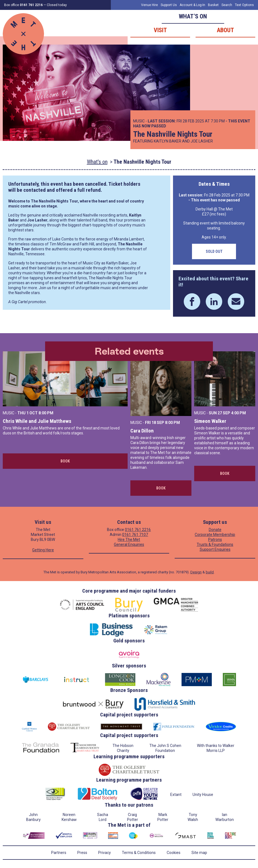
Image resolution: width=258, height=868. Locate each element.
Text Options (244, 5)
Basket (213, 5)
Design (196, 572)
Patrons (215, 540)
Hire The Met (129, 540)
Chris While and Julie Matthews (37, 421)
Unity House (203, 795)
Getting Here (43, 550)
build (210, 572)
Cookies (174, 853)
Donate (215, 530)
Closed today (57, 5)
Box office (23, 5)
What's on (97, 162)
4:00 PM (238, 413)
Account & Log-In (192, 5)
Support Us (169, 5)
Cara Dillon (142, 431)
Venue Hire (149, 5)
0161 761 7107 (135, 535)
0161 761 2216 (138, 530)
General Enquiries (129, 544)
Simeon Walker (210, 421)
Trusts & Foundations (215, 544)
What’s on (193, 16)
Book (65, 461)
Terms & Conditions (139, 853)
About (225, 30)
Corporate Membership (215, 535)
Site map (199, 853)
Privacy (105, 853)
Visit (160, 30)
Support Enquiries (215, 549)
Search (227, 5)
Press (82, 853)
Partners (59, 853)
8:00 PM (46, 413)
